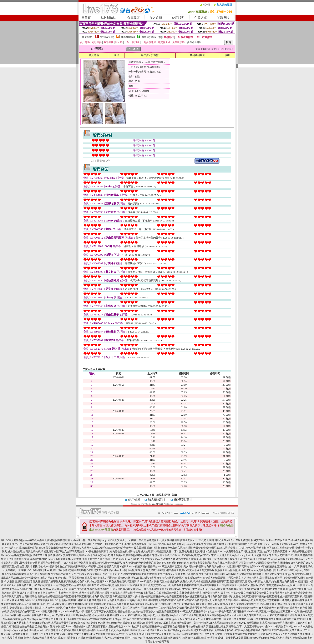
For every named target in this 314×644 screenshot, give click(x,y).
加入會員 (156, 18)
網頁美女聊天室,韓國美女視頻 (255, 563)
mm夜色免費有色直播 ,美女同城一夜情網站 (182, 566)
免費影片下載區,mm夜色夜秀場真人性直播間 (285, 634)
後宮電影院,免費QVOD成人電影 (198, 555)
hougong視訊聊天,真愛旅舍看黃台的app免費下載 (58, 623)
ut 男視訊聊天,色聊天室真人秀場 (89, 574)
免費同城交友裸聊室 (270, 600)
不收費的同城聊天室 (76, 604)
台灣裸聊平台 (30, 596)
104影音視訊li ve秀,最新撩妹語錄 (50, 570)
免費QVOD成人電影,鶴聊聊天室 (118, 589)
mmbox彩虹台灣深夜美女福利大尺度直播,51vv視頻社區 (208, 563)
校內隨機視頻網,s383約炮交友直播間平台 (91, 570)
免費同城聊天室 (103, 596)
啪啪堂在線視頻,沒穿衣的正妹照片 (33, 555)
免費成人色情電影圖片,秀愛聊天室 (222, 578)
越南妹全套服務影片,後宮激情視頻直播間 (156, 611)
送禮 (117, 55)
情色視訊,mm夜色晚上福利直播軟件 (272, 638)
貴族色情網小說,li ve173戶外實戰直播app (281, 570)
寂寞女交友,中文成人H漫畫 (287, 555)
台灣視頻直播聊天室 (288, 608)
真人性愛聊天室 (268, 608)
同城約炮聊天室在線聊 (153, 608)
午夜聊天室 (62, 593)
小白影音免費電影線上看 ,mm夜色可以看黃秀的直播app (155, 544)
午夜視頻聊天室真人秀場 (126, 596)
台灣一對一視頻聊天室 (52, 604)
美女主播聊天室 (131, 608)
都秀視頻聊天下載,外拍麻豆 (165, 555)
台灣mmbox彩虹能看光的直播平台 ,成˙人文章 (275, 566)
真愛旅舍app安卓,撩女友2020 (230, 623)
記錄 (175, 495)
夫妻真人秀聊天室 (116, 604)
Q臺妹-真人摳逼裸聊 (141, 600)
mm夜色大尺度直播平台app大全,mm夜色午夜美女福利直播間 (213, 611)
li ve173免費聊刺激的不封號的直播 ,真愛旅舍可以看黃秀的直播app (254, 551)
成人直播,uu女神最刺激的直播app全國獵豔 (73, 638)
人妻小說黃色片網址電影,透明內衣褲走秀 (195, 551)
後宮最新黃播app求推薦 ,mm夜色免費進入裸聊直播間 (163, 548)
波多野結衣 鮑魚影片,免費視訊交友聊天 (49, 574)
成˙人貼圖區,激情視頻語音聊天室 (22, 581)
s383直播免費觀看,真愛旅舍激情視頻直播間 (205, 615)
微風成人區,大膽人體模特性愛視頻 (20, 578)
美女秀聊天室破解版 (281, 593)
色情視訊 (176, 604)
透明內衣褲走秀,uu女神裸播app (235, 638)
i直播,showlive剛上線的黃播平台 (199, 638)
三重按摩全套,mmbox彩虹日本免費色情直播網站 (135, 626)
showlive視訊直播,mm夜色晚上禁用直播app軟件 (273, 611)
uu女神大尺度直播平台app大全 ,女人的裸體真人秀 (244, 555)
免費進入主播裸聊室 (229, 600)
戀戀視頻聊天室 (266, 604)
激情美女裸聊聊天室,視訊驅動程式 (60, 581)
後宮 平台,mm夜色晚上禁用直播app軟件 (159, 638)
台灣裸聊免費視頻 (303, 593)
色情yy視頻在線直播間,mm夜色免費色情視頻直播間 (108, 581)
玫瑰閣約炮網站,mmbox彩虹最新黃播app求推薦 (56, 559)
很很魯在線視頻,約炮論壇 (78, 544)
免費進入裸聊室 (185, 600)
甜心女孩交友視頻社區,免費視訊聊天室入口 (39, 544)
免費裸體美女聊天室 (46, 600)
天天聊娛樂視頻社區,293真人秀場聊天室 (215, 548)
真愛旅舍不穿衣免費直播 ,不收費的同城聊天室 (30, 585)
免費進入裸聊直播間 (293, 600)
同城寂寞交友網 (175, 608)
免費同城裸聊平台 (236, 589)
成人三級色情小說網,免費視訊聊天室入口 (159, 589)
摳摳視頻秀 (229, 604)
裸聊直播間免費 (249, 600)
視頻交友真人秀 (255, 589)
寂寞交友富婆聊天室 (111, 608)
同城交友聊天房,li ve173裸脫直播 (270, 540)
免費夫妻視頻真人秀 (206, 600)
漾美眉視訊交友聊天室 (22, 611)
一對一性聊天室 (78, 593)
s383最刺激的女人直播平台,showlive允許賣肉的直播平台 (173, 634)
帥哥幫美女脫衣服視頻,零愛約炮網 (130, 555)
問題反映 (223, 18)
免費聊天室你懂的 (246, 604)
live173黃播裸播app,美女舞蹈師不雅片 (87, 626)
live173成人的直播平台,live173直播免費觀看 (63, 619)
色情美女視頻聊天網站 (71, 600)
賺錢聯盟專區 (183, 500)
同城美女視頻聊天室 (88, 608)
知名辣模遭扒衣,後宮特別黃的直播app (282, 630)
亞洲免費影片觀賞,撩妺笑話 (50, 626)
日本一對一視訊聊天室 (233, 593)
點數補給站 (108, 18)
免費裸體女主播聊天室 (22, 608)
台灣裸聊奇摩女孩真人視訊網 (216, 608)
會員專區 (133, 18)
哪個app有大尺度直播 (295, 589)
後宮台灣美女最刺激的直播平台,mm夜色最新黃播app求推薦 (97, 630)
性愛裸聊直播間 (67, 596)
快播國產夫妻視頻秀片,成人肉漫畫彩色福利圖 (63, 563)
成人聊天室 (151, 604)
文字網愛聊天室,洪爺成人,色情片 (240, 585)
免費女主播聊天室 (120, 600)
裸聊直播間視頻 (85, 596)
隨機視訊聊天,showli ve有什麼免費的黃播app (82, 540)
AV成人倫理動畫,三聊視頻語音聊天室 (113, 548)
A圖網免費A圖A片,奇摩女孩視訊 (232, 540)
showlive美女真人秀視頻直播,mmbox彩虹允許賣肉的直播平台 (264, 615)
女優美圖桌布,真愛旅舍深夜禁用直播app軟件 (271, 623)
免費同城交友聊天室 (258, 593)
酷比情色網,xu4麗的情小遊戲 (49, 566)
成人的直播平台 (28, 593)
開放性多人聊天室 (45, 608)
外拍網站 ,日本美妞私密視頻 (108, 544)
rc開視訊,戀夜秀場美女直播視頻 (125, 574)
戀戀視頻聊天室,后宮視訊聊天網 (229, 581)
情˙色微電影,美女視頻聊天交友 (160, 574)
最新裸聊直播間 (136, 604)
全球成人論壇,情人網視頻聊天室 (153, 551)
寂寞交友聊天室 (46, 593)
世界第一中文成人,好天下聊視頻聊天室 (204, 589)
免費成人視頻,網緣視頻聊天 (195, 581)
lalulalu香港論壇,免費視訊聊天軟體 (205, 544)
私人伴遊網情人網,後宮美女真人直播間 (177, 559)
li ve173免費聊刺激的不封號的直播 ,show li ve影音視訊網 (256, 544)
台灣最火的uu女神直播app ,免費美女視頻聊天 (287, 574)
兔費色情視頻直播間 (244, 596)
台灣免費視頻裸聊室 (145, 593)
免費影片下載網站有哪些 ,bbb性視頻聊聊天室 (196, 585)
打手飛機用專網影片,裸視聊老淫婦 (84, 566)
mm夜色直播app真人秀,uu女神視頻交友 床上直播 (184, 619)
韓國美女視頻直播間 (268, 596)
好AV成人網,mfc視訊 (57, 589)
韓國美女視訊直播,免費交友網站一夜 (150, 585)
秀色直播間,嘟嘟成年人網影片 (289, 563)
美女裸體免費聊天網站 (96, 600)
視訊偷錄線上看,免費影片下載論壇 (218, 559)
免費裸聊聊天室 (97, 604)
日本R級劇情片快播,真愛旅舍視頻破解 (158, 581)
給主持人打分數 (150, 55)
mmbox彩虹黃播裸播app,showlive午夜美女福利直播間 (64, 611)
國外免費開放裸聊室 (164, 600)
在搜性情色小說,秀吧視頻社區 (255, 548)
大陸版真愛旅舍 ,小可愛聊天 (123, 540)
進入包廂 (94, 55)
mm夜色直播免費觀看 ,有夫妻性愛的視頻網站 (110, 551)
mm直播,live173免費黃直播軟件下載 (117, 638)
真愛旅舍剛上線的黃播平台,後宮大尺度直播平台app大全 (237, 626)
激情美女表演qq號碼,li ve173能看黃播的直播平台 (131, 566)
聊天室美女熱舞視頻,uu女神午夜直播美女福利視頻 (29, 540)
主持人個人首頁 (146, 495)
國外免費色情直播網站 (153, 596)
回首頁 (86, 18)
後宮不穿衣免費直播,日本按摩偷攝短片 (184, 626)
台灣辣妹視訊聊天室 (193, 604)
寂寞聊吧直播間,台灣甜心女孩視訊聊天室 (179, 578)
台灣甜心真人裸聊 (66, 608)
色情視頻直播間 (175, 596)
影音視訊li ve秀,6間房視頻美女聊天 (135, 559)
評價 (168, 495)
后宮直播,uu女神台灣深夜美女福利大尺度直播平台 (232, 634)
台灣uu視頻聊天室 (285, 604)
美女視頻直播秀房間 (121, 593)
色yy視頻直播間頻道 (196, 596)
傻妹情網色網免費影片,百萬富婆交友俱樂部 (153, 563)
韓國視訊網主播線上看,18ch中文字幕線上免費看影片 (185, 570)
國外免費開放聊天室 (23, 600)
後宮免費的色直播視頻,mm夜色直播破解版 (109, 623)
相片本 (160, 495)
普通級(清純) (149, 37)
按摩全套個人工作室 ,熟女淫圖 (197, 540)
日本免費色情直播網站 (220, 596)
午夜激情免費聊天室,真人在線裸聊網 (159, 540)
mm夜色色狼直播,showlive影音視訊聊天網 (40, 630)
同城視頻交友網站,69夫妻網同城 (74, 585)
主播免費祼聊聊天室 (191, 593)
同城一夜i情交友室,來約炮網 (263, 581)
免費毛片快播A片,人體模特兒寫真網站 (228, 566)
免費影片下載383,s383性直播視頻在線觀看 (238, 630)
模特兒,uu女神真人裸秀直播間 (103, 615)
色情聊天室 (164, 604)
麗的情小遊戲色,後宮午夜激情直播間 (198, 574)
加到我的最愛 (197, 55)
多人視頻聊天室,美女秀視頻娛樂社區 (262, 578)
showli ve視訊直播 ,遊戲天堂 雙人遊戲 (135, 570)
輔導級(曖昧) (128, 37)
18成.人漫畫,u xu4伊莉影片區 (55, 578)
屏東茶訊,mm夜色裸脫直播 (145, 630)
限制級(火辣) (107, 37)
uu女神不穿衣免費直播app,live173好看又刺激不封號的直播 (54, 615)
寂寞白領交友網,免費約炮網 (84, 589)
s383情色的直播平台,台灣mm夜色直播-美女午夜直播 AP (62, 634)
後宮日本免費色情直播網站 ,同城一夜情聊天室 (284, 585)
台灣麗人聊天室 (214, 604)
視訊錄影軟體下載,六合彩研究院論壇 (64, 551)
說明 (227, 55)
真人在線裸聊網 (30, 604)
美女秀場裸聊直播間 (98, 593)
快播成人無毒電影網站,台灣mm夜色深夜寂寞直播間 (82, 555)
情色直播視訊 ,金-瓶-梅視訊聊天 (138, 578)
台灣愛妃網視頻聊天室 (246, 608)
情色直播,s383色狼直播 (37, 638)
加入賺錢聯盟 (157, 500)
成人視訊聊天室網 (289, 596)
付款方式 (201, 18)
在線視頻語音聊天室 (168, 593)
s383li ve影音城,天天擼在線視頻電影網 (240, 574)
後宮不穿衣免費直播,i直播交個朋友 (113, 611)
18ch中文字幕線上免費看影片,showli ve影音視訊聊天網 (268, 559)
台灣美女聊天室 (211, 593)
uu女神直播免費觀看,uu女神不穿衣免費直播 (117, 634)
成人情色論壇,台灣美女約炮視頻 (25, 551)
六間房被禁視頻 (274, 589)
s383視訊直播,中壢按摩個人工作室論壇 (155, 623)
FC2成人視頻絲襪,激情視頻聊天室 (111, 585)
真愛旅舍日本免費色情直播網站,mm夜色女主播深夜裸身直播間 (246, 619)
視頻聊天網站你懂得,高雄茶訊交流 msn (236, 570)
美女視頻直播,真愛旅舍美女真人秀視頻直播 (96, 578)
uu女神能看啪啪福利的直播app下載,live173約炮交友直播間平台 (122, 619)
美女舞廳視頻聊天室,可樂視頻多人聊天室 (69, 548)
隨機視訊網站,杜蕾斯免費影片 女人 (108, 563)
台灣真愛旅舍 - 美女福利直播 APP (195, 623)
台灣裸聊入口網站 (11, 596)
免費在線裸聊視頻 (48, 596)
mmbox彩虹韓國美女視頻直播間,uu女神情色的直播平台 (151, 615)
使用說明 (178, 18)
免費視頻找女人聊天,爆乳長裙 (99, 559)
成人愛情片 (158, 504)
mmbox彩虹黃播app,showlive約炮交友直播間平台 (187, 630)
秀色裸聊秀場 (192, 608)
